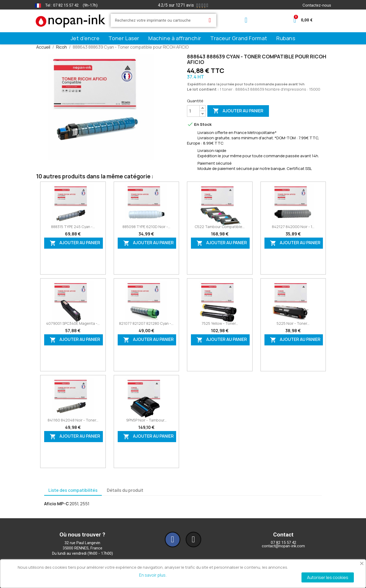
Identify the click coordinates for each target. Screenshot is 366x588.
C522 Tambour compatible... (220, 227)
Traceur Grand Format (239, 38)
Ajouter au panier (238, 111)
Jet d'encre (85, 38)
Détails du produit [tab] (125, 490)
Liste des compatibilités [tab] (73, 490)
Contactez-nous (317, 5)
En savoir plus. (153, 575)
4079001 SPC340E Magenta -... (73, 323)
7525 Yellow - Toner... (220, 323)
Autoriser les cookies (328, 577)
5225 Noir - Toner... (293, 323)
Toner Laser (124, 38)
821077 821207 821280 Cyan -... (146, 323)
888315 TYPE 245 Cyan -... (73, 227)
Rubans (286, 38)
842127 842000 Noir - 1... (293, 227)
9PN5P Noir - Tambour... (146, 420)
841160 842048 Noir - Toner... (73, 420)
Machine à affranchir (175, 38)
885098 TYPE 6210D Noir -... (146, 227)
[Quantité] (193, 111)
